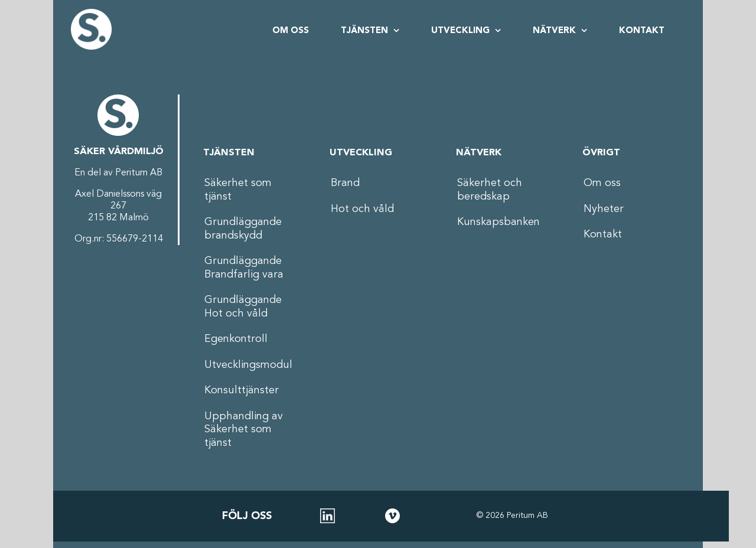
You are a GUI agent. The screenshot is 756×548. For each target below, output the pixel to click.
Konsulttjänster (242, 390)
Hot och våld (362, 209)
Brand (345, 183)
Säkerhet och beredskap (490, 190)
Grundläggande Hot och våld (243, 307)
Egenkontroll (236, 339)
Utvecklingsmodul (248, 365)
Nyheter (604, 209)
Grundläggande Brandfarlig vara (244, 268)
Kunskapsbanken (498, 222)
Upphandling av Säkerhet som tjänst (244, 430)
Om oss (602, 183)
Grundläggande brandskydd (243, 229)
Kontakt (603, 234)
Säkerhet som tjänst (238, 190)
